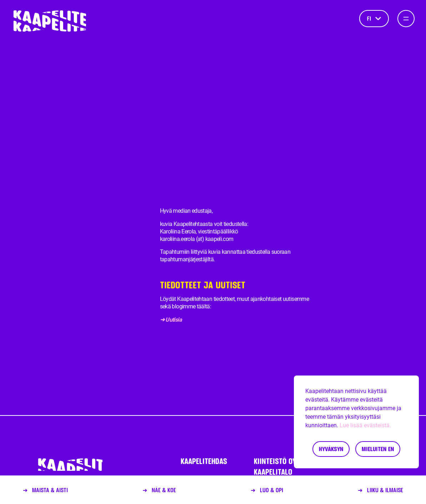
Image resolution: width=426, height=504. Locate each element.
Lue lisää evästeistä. (365, 425)
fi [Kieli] (374, 18)
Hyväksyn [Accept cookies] (331, 449)
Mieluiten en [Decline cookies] (378, 449)
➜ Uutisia (172, 320)
